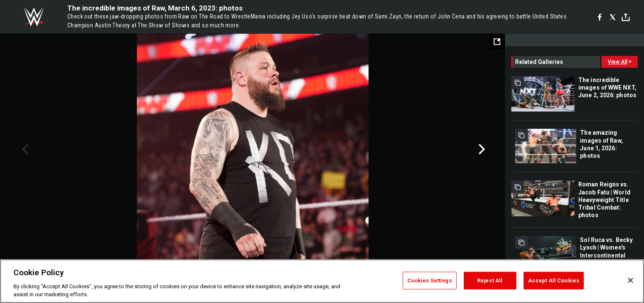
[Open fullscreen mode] (497, 42)
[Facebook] (600, 17)
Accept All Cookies (554, 280)
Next (481, 149)
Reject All (490, 280)
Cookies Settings (430, 280)
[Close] (631, 280)
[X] (613, 17)
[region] (322, 281)
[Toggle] (626, 17)
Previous (24, 149)
